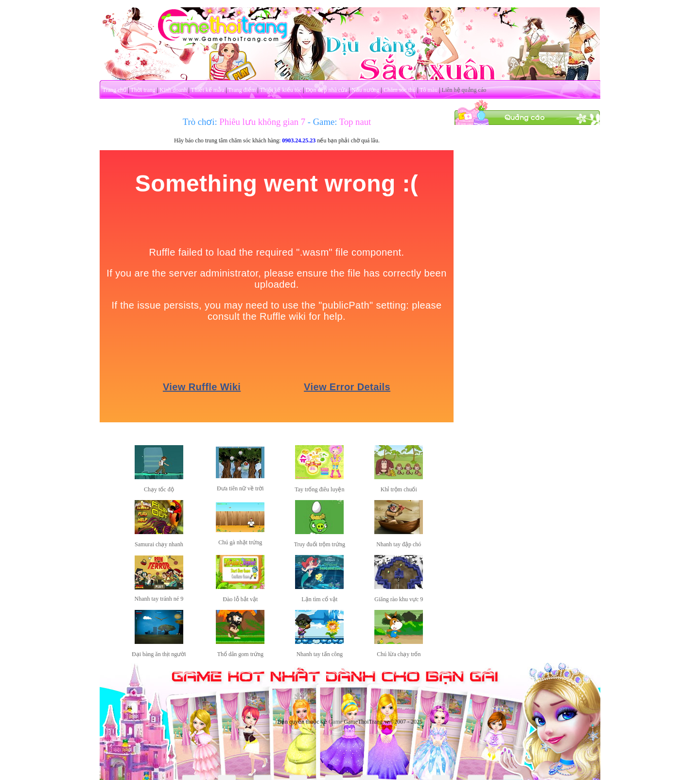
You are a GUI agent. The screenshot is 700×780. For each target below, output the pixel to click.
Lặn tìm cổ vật (319, 599)
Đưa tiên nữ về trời (240, 488)
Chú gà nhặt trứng (240, 542)
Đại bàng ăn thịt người (159, 654)
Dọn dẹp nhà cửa (327, 90)
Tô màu (429, 90)
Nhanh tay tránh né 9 (159, 599)
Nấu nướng (366, 90)
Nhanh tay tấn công (320, 654)
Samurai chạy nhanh (159, 544)
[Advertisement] (527, 271)
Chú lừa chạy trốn (399, 654)
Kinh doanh (173, 90)
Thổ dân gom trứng (240, 654)
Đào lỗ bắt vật (240, 599)
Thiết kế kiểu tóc (280, 90)
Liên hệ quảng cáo (464, 90)
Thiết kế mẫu (208, 90)
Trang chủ (115, 90)
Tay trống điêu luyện (319, 489)
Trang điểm (242, 90)
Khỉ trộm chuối (399, 489)
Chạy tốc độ (159, 489)
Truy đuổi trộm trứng (320, 544)
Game (336, 722)
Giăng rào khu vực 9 (399, 599)
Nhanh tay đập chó (399, 544)
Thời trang (143, 90)
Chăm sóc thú (400, 90)
